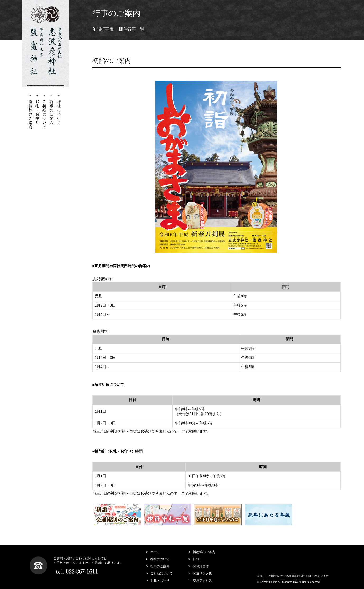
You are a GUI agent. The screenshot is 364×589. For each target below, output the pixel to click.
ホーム (155, 552)
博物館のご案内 (204, 552)
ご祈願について (162, 573)
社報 (196, 559)
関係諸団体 (201, 566)
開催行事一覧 (132, 29)
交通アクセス (202, 581)
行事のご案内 (160, 566)
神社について (160, 559)
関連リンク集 (202, 573)
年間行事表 (103, 29)
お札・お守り (160, 581)
